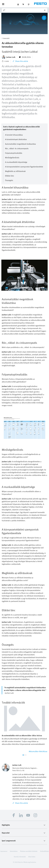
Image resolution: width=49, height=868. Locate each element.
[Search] (25, 10)
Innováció (6, 38)
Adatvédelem (14, 851)
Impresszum (4, 851)
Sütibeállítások (44, 851)
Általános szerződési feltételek (29, 851)
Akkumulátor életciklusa (38, 751)
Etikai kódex (32, 857)
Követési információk (20, 857)
